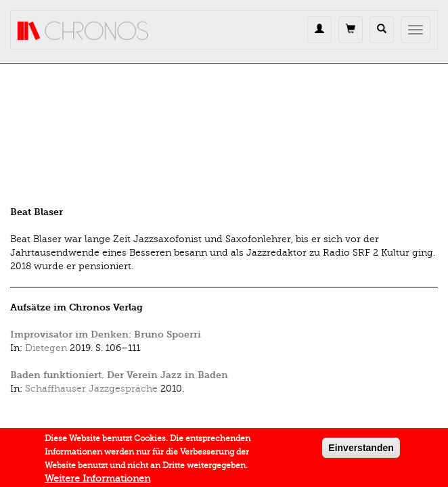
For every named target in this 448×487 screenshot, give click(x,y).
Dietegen (46, 348)
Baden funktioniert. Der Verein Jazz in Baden (119, 375)
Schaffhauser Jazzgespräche (91, 389)
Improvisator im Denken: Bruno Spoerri (106, 334)
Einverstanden (361, 450)
